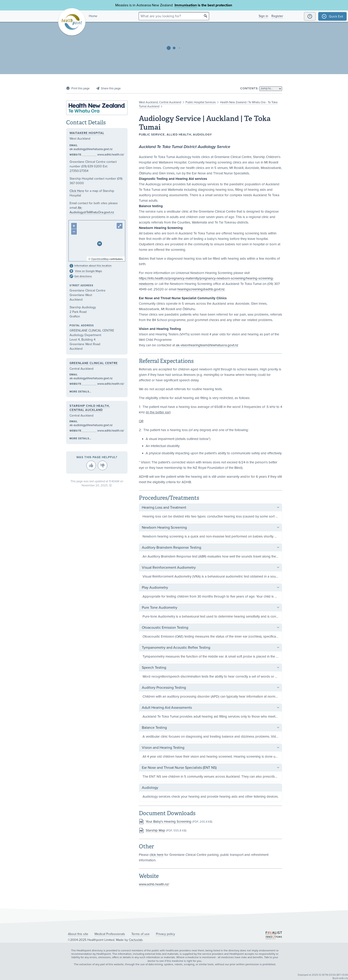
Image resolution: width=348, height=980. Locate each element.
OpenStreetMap (100, 259)
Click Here (77, 191)
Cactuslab (136, 940)
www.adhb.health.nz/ (154, 884)
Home (93, 16)
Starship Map (155, 830)
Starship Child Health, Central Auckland (90, 408)
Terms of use (140, 934)
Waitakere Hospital (87, 133)
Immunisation (186, 5)
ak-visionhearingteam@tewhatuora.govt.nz (207, 345)
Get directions (83, 276)
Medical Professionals (110, 934)
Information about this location (93, 266)
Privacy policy (165, 934)
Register (277, 16)
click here (156, 855)
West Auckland (148, 102)
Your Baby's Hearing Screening (169, 822)
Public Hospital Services (201, 102)
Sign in (263, 16)
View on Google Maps (89, 271)
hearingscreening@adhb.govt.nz (201, 289)
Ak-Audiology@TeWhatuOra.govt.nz (92, 210)
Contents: (249, 88)
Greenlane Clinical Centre (94, 363)
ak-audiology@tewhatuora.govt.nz (91, 149)
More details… (80, 392)
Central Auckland (170, 102)
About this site (78, 934)
